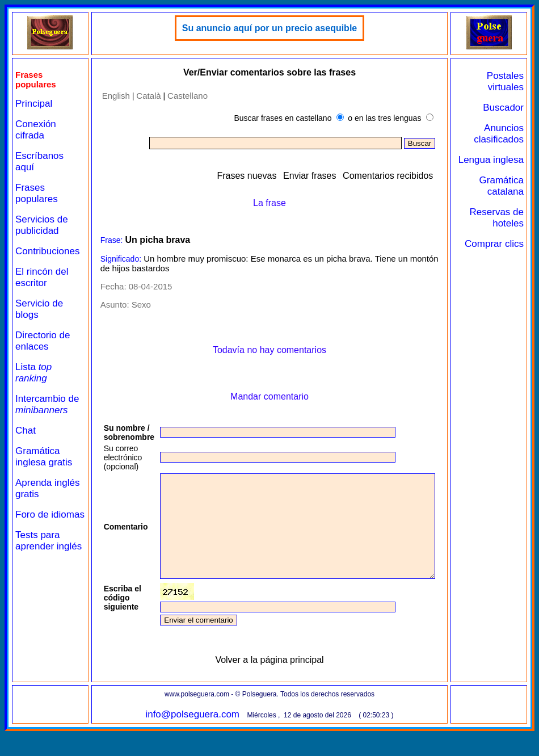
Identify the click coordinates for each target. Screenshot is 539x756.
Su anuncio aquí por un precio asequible (279, 28)
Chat (26, 430)
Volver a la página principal (279, 680)
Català (143, 96)
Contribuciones (47, 251)
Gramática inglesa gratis (44, 457)
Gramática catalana (506, 197)
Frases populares (37, 193)
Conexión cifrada (36, 130)
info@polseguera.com (202, 735)
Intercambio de (47, 404)
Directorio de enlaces (43, 341)
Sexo (136, 304)
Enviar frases (334, 176)
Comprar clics (509, 261)
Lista (33, 373)
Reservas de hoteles (506, 229)
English (110, 96)
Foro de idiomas (32, 520)
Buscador (508, 108)
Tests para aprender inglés (37, 558)
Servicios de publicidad (42, 225)
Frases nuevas (271, 176)
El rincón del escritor (42, 277)
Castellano (182, 96)
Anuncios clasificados (503, 134)
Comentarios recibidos (412, 176)
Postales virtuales (510, 81)
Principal (34, 104)
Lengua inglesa (512, 165)
